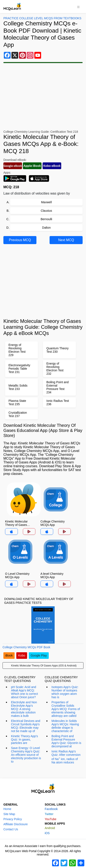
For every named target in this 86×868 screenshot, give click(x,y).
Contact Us (11, 829)
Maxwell (46, 202)
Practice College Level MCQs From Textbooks (42, 18)
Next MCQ (66, 240)
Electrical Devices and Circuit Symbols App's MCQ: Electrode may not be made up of (26, 726)
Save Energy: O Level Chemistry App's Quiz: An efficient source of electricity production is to (26, 755)
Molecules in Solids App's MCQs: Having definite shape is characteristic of (65, 726)
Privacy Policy (13, 819)
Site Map (9, 814)
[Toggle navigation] (78, 7)
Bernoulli (46, 219)
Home (7, 809)
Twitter (49, 814)
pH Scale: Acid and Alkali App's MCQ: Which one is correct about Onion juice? (24, 692)
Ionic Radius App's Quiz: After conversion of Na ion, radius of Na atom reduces (66, 757)
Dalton (46, 228)
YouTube (51, 819)
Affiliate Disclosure (16, 824)
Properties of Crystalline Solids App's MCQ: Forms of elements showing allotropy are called (66, 709)
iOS (47, 833)
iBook (9, 655)
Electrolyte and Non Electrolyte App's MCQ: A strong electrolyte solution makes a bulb (24, 709)
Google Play (39, 655)
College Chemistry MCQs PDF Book (26, 647)
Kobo (22, 655)
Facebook (51, 809)
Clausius (46, 211)
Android (50, 828)
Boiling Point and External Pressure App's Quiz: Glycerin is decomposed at (66, 741)
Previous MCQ (20, 240)
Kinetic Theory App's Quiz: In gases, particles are (24, 739)
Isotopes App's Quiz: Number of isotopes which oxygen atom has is (65, 692)
